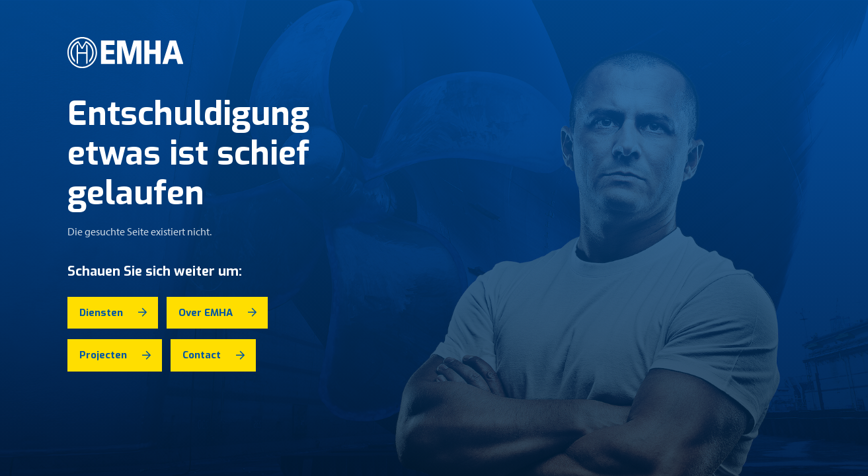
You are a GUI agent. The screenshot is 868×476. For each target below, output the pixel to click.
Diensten (101, 313)
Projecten (103, 355)
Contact (202, 355)
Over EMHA (206, 313)
